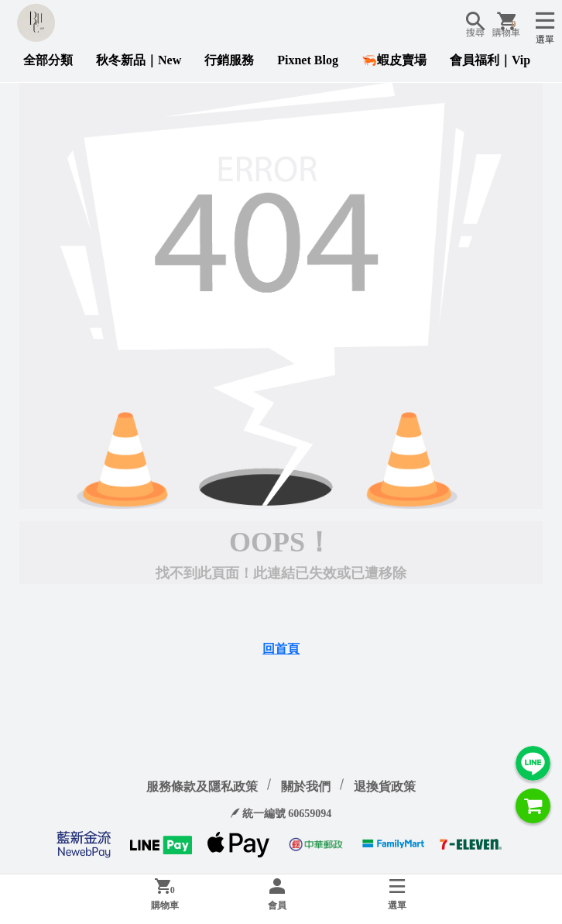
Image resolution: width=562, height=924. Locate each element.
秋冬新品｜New (139, 60)
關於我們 (306, 787)
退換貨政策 (385, 787)
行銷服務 (229, 60)
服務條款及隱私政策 (202, 787)
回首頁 (281, 649)
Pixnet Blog (308, 60)
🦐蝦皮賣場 (394, 60)
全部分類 (48, 60)
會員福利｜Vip (490, 60)
